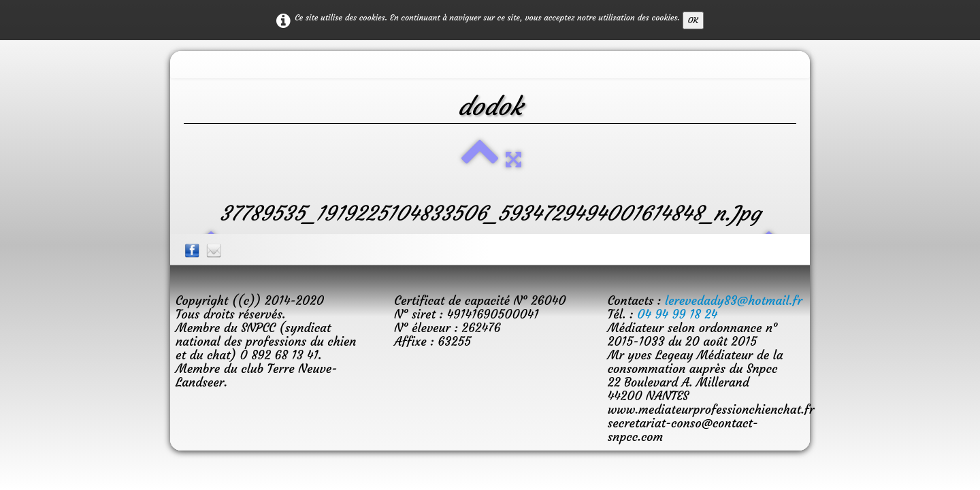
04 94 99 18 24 (677, 314)
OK (693, 20)
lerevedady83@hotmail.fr (734, 300)
